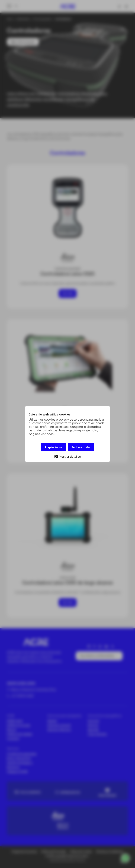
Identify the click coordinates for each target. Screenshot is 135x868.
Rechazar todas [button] (81, 447)
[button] (67, 456)
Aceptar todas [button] (53, 447)
